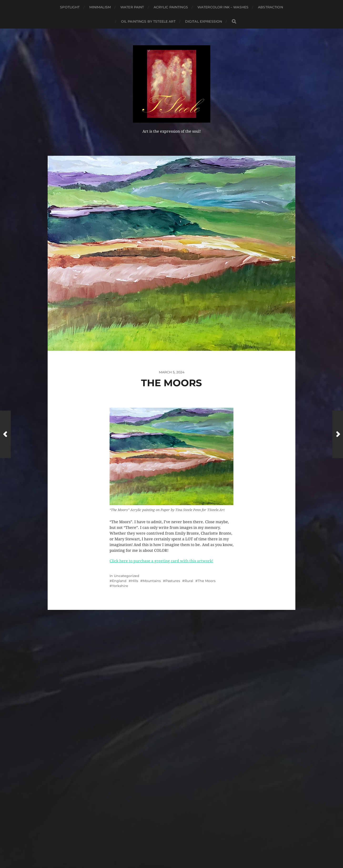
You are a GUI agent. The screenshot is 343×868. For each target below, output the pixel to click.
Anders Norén (181, 847)
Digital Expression (204, 21)
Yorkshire (120, 586)
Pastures (173, 581)
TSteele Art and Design (180, 836)
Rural (189, 581)
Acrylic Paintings (171, 7)
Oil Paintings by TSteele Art (148, 21)
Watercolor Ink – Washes (223, 7)
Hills (135, 581)
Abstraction (270, 7)
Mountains (152, 581)
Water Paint (132, 7)
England (119, 581)
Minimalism (100, 7)
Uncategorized (127, 576)
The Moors (207, 581)
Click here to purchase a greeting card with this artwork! (161, 561)
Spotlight (70, 7)
